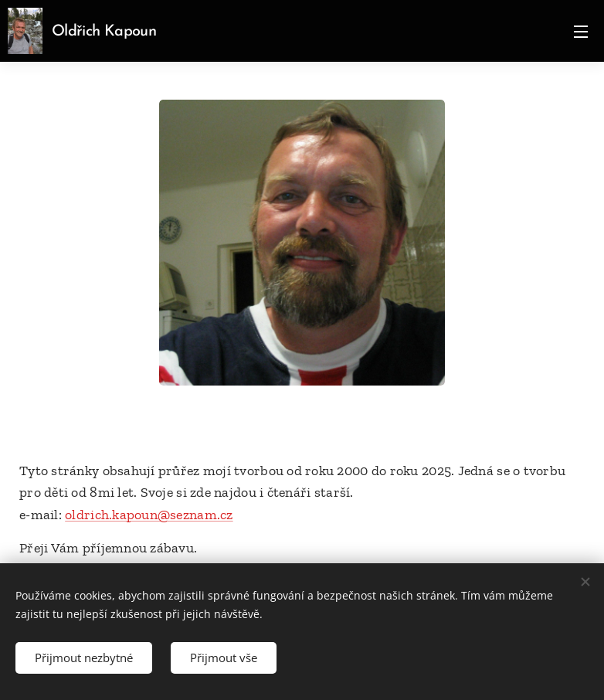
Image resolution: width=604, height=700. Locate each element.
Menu (581, 32)
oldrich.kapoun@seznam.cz (149, 515)
